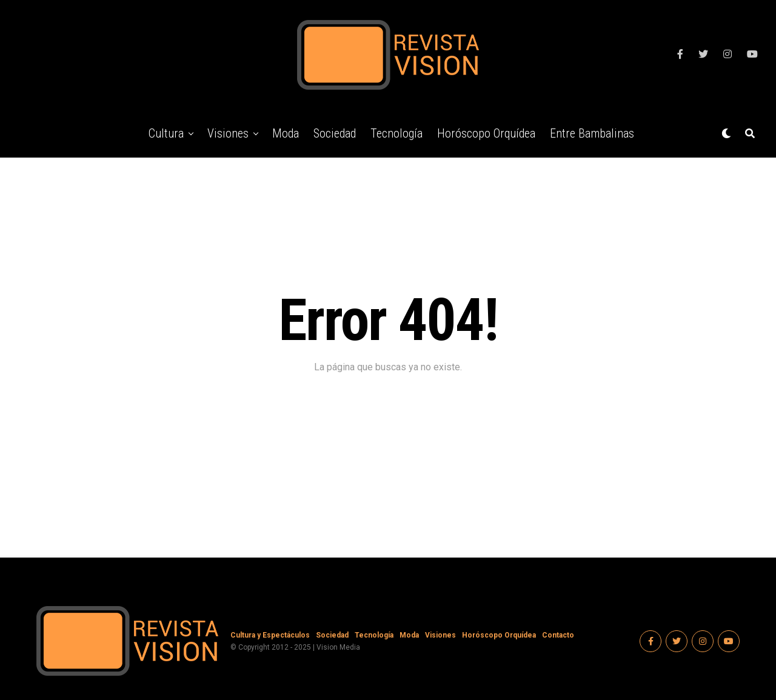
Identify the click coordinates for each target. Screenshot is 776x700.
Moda (286, 133)
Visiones (228, 133)
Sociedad (335, 133)
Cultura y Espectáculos (270, 635)
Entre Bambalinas (592, 133)
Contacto (558, 635)
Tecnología (396, 133)
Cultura (166, 133)
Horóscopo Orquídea (486, 133)
